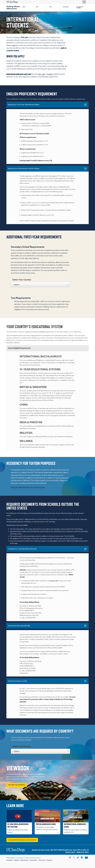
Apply (24, 7)
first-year (41, 74)
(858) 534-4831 (83, 852)
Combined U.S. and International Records (22, 549)
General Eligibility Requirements (19, 348)
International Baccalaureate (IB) (19, 626)
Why (37, 7)
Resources (66, 7)
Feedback (17, 860)
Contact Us (49, 860)
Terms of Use (42, 860)
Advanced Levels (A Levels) (18, 681)
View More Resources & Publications (22, 840)
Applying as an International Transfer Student (24, 169)
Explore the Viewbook (17, 785)
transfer (50, 74)
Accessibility (10, 860)
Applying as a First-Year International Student (24, 105)
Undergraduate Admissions (13, 7)
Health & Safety (24, 860)
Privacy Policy (34, 860)
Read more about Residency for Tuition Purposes (28, 487)
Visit (51, 7)
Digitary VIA (54, 581)
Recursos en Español (80, 8)
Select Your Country (22, 280)
